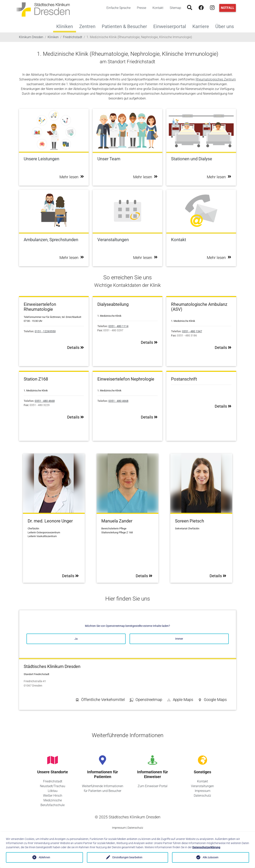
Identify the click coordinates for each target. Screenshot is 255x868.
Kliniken (65, 26)
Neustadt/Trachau (53, 786)
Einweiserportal (171, 26)
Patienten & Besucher (126, 26)
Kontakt (158, 8)
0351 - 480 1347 (192, 331)
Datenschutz (202, 796)
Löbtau (53, 791)
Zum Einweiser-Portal (153, 786)
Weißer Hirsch (53, 796)
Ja (76, 639)
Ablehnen (44, 857)
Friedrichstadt (53, 781)
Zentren (89, 26)
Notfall (228, 8)
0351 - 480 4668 (45, 401)
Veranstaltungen (202, 786)
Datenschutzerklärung (206, 847)
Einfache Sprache (119, 8)
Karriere (202, 26)
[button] (212, 700)
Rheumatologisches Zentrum (216, 79)
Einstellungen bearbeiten (127, 857)
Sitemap (175, 8)
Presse (142, 8)
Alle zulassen (211, 857)
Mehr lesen (72, 177)
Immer (179, 639)
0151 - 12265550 (45, 331)
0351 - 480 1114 (118, 326)
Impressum (203, 791)
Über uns (226, 26)
